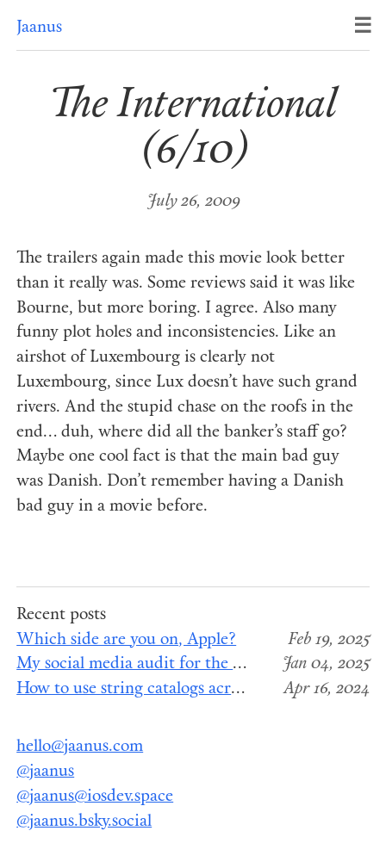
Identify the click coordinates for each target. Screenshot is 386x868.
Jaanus (39, 28)
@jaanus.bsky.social (84, 822)
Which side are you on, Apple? (126, 640)
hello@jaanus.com (80, 747)
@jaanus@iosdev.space (95, 797)
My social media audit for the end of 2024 (168, 664)
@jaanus (45, 772)
